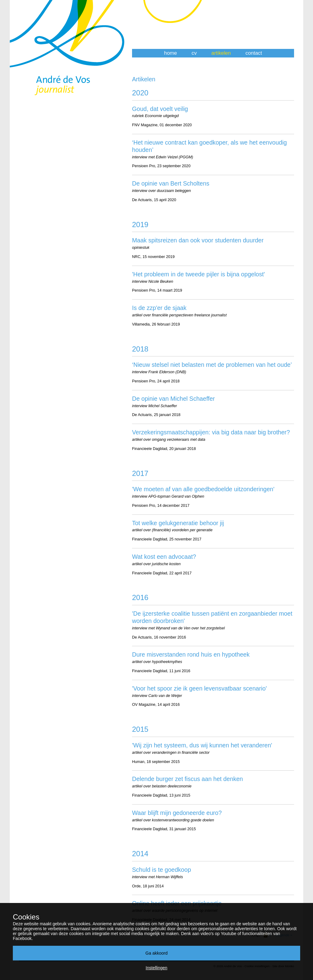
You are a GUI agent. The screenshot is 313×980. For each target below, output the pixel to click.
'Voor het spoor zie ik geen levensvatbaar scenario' (199, 688)
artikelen (221, 53)
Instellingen (157, 968)
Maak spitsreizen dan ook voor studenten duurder (198, 240)
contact (254, 53)
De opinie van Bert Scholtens (171, 183)
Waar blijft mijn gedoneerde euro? (177, 813)
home (171, 53)
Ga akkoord (156, 953)
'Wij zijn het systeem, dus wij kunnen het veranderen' (202, 745)
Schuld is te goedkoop (162, 870)
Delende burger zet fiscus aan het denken (188, 779)
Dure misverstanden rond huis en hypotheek (191, 654)
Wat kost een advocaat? (164, 557)
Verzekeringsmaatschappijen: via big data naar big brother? (211, 432)
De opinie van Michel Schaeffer (173, 399)
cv (194, 53)
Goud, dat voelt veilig (160, 109)
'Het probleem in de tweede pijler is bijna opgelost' (198, 274)
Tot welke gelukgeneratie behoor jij (178, 523)
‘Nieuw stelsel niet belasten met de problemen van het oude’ (212, 365)
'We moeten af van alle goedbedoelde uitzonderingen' (203, 489)
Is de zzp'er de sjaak (159, 308)
